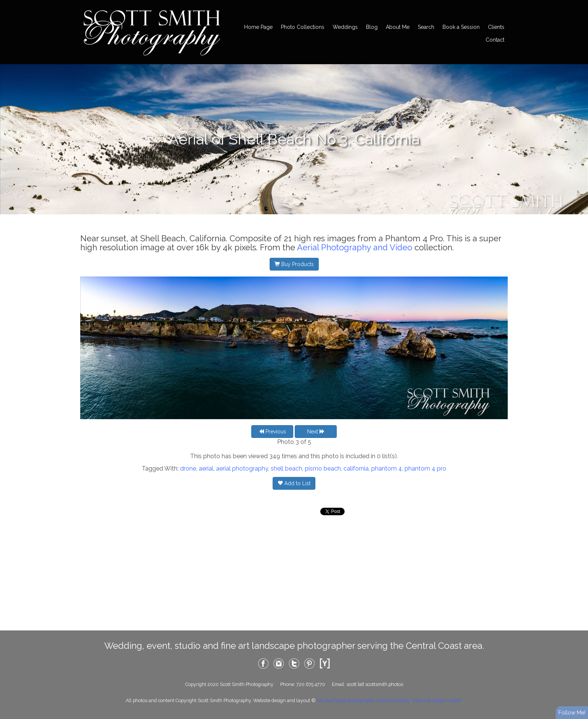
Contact (495, 40)
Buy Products (294, 264)
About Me (398, 27)
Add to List (294, 483)
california (356, 469)
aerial (206, 469)
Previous (272, 432)
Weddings (345, 27)
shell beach (286, 469)
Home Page (258, 27)
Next (316, 432)
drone (188, 469)
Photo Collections (303, 27)
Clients (496, 27)
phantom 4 (387, 469)
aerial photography (242, 469)
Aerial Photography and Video (355, 247)
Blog (372, 27)
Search (426, 27)
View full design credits (437, 700)
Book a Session (461, 27)
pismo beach (323, 469)
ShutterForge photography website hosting (363, 700)
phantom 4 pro (425, 469)
